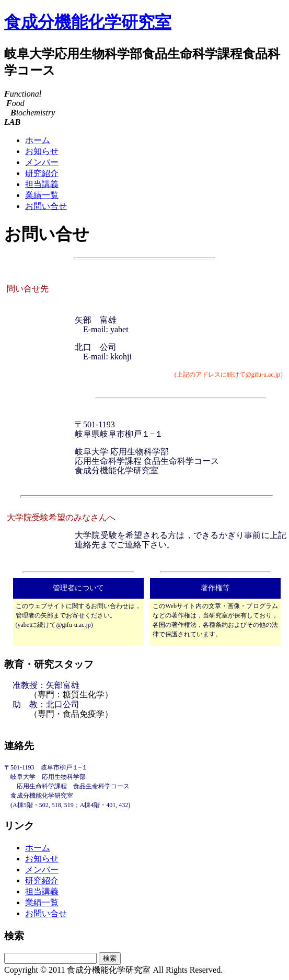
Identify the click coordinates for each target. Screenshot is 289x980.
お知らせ (42, 151)
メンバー (42, 162)
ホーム (38, 140)
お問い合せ (46, 206)
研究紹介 (42, 173)
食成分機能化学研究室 (88, 22)
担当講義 (42, 184)
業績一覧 (42, 195)
